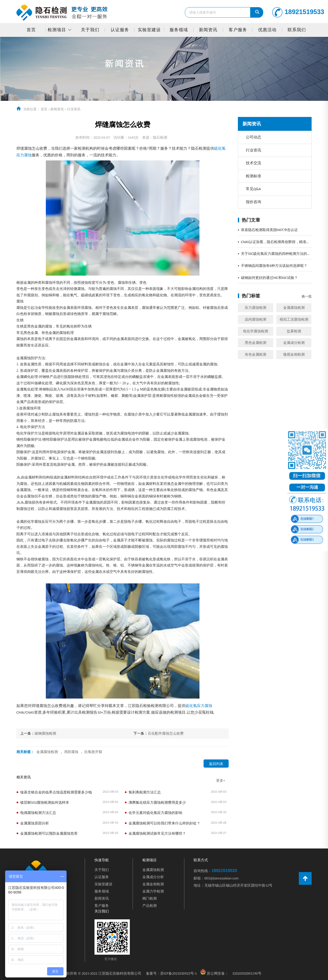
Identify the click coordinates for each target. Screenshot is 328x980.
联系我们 (297, 30)
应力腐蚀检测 (256, 308)
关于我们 (90, 30)
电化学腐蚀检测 (256, 331)
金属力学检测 (153, 891)
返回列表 (216, 764)
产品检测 (150, 906)
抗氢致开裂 (93, 752)
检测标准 (253, 176)
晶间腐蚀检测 (256, 319)
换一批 (307, 296)
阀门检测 (150, 899)
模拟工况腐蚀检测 (294, 319)
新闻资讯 (208, 30)
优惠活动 (267, 30)
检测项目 (57, 30)
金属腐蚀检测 (294, 308)
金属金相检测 (153, 884)
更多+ (221, 781)
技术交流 (253, 163)
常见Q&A (253, 189)
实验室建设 (149, 30)
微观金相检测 (294, 355)
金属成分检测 (294, 343)
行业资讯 (74, 109)
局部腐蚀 (71, 752)
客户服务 (238, 30)
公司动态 (253, 137)
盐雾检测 (294, 331)
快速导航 (102, 860)
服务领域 (179, 30)
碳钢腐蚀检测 (45, 733)
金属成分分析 (153, 877)
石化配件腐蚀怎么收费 (166, 733)
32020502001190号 (247, 973)
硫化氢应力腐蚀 (199, 706)
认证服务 (120, 30)
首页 (31, 30)
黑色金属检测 (256, 343)
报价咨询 (253, 202)
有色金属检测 (256, 355)
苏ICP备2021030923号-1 (171, 973)
